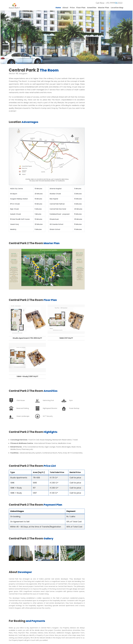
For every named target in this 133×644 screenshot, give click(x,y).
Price (72, 8)
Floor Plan (81, 8)
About (65, 8)
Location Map (117, 8)
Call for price (75, 476)
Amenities (92, 8)
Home (58, 8)
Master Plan (104, 8)
